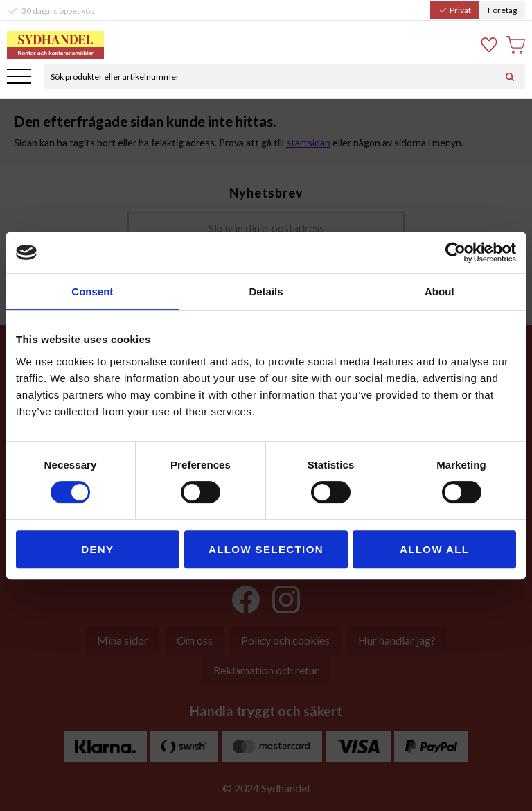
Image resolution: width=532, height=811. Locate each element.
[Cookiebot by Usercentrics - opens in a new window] (455, 252)
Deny (97, 549)
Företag (502, 10)
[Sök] (510, 77)
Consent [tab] (92, 291)
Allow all (434, 549)
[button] (19, 77)
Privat (455, 10)
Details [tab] (266, 291)
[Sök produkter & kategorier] (269, 77)
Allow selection (266, 549)
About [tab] (440, 291)
